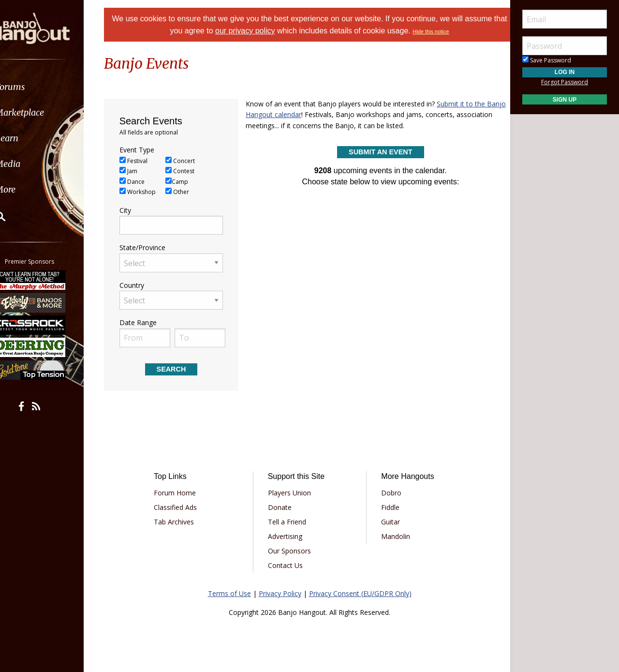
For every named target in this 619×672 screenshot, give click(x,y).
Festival (146, 161)
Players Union (293, 493)
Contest (192, 171)
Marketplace (45, 112)
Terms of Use (229, 593)
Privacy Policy (280, 593)
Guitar (387, 522)
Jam (140, 171)
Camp (189, 182)
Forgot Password (565, 82)
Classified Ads (185, 507)
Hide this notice (453, 31)
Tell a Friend (290, 522)
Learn (32, 138)
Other (189, 192)
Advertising (288, 536)
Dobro (388, 493)
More (30, 189)
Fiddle (387, 507)
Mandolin (392, 536)
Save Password (547, 60)
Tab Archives (184, 522)
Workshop (150, 192)
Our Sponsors (293, 551)
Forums (35, 87)
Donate (283, 507)
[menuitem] (54, 87)
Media (33, 164)
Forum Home (185, 493)
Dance (144, 182)
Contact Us (289, 565)
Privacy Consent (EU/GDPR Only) (360, 593)
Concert (192, 161)
